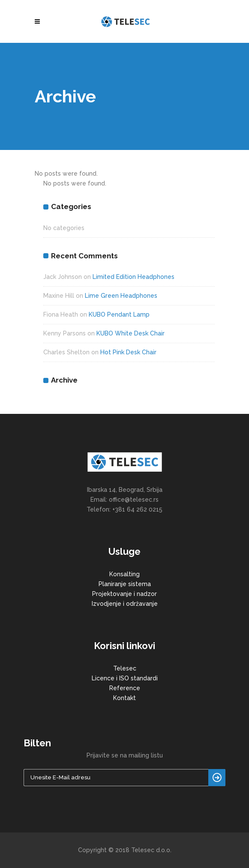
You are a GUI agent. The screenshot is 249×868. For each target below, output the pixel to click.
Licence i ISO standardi (125, 678)
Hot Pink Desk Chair (128, 352)
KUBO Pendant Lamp (119, 314)
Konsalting (124, 574)
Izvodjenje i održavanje (125, 604)
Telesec (125, 668)
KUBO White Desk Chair (130, 333)
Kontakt (124, 698)
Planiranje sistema (125, 584)
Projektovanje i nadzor (124, 594)
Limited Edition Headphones (133, 277)
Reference (125, 688)
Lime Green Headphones (121, 296)
